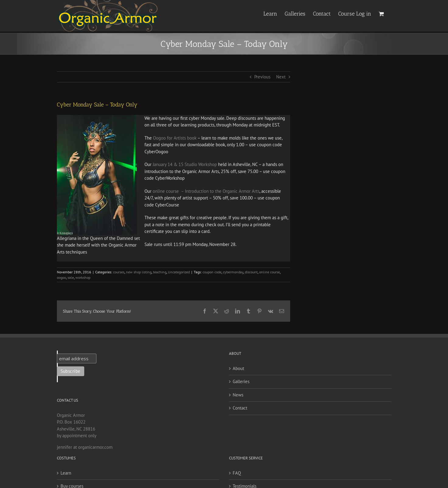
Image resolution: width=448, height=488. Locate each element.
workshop (83, 277)
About (238, 368)
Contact (240, 408)
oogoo (61, 277)
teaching (160, 272)
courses (119, 272)
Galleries (241, 381)
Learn (66, 473)
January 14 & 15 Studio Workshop (185, 164)
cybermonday (233, 272)
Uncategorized (179, 272)
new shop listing (139, 272)
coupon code (212, 272)
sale (71, 277)
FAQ (237, 473)
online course (269, 272)
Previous (262, 77)
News (238, 395)
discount (251, 272)
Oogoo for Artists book (175, 138)
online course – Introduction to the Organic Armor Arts (206, 191)
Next (281, 77)
